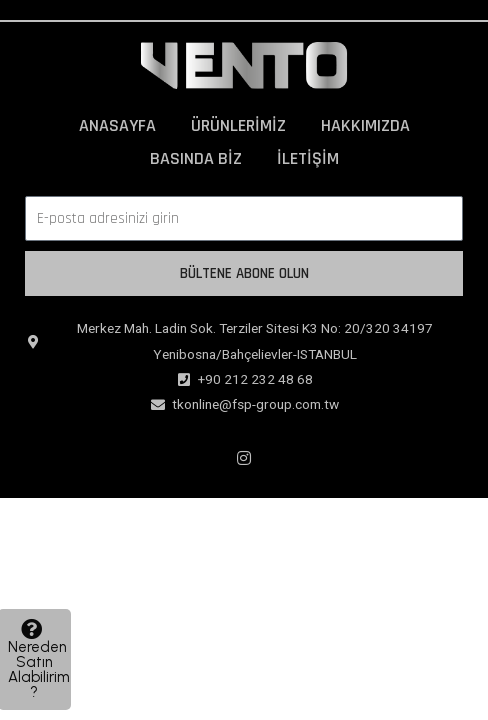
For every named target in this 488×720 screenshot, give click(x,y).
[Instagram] (244, 458)
